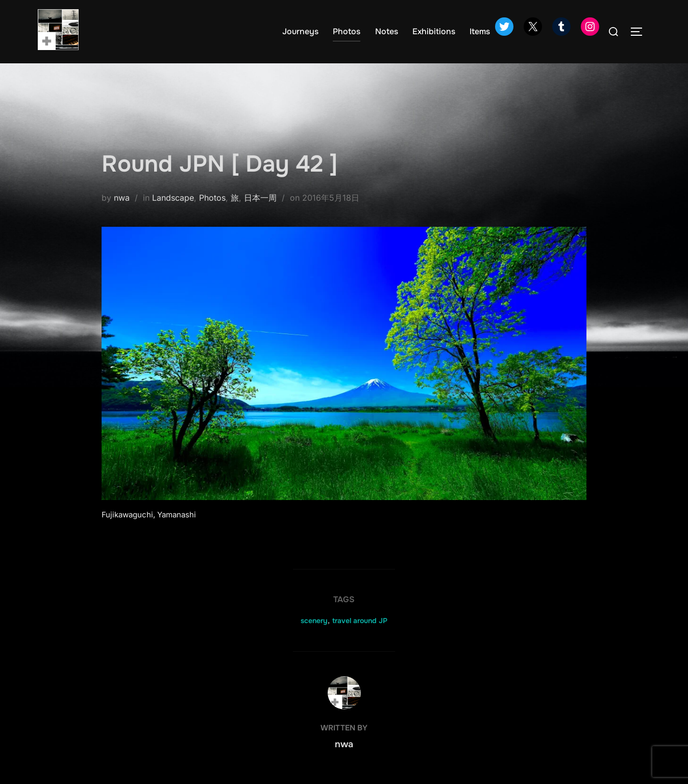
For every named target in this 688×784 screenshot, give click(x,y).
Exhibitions (434, 31)
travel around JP (360, 621)
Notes (387, 31)
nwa (122, 198)
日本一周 (260, 198)
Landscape (173, 198)
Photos (347, 31)
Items (480, 31)
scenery (314, 621)
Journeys (300, 31)
